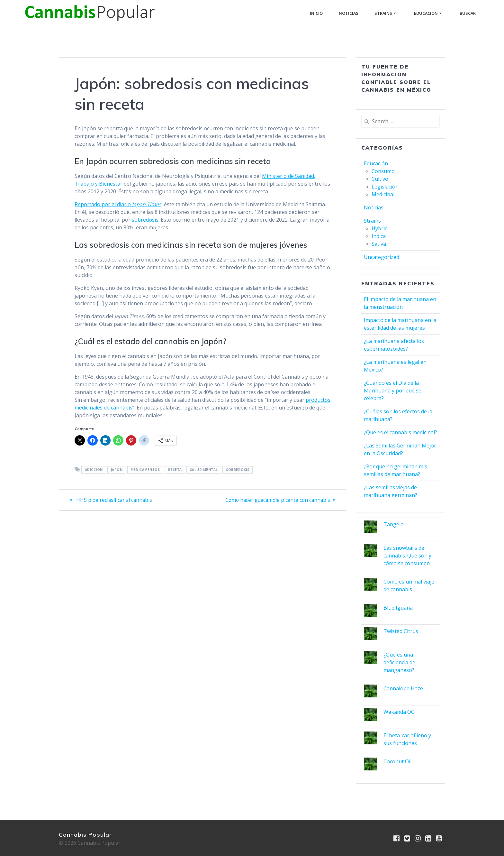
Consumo (383, 171)
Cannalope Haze (403, 688)
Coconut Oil (397, 761)
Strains (383, 13)
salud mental (204, 470)
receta (175, 470)
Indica (379, 236)
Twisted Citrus (401, 631)
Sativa (379, 244)
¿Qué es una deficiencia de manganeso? (399, 662)
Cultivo (380, 179)
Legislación (385, 187)
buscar (468, 13)
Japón (117, 470)
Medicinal (383, 194)
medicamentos (145, 470)
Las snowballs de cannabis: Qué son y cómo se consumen (407, 556)
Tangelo (394, 524)
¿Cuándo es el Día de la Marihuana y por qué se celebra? (393, 391)
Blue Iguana (398, 608)
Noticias (349, 13)
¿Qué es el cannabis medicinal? (401, 432)
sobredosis (145, 220)
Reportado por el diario (118, 204)
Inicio (316, 13)
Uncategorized (382, 257)
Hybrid (380, 228)
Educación (426, 13)
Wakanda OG (399, 712)
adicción (94, 470)
